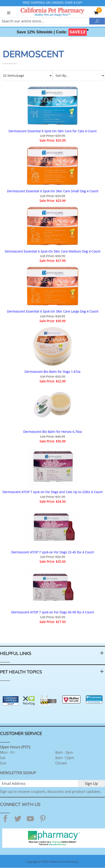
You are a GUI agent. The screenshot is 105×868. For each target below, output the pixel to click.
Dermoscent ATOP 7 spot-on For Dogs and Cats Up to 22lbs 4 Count (52, 492)
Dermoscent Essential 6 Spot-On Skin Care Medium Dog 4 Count (52, 251)
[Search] (45, 21)
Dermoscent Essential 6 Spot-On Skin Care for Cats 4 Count (52, 131)
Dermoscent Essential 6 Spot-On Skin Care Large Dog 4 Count (53, 311)
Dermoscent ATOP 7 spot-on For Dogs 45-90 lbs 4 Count (52, 612)
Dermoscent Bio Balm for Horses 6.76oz (53, 432)
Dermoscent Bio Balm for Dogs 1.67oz (52, 372)
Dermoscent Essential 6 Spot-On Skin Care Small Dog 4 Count (53, 191)
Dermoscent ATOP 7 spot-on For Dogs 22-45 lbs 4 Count (52, 552)
